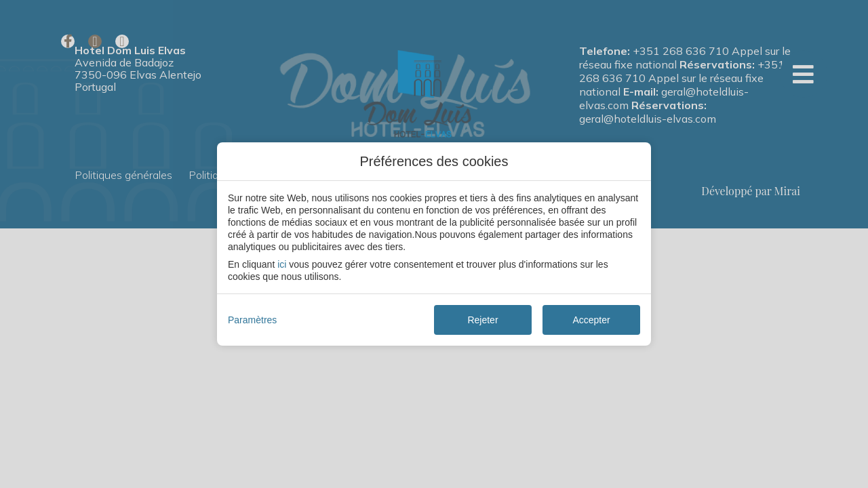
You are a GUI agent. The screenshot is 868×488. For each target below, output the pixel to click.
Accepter (591, 320)
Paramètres (252, 320)
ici (282, 264)
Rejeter (482, 320)
